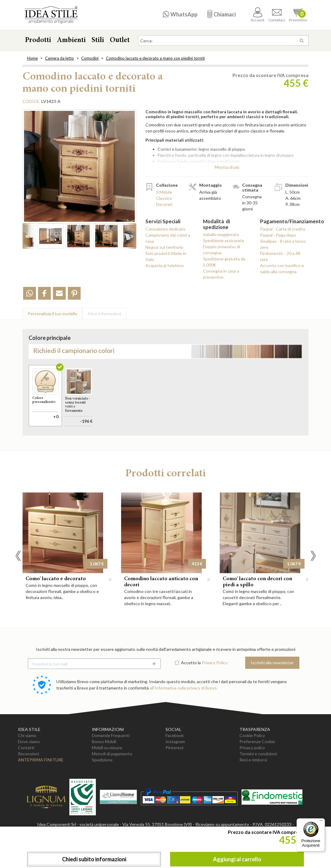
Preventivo (298, 15)
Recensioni (28, 781)
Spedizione (102, 787)
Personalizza (52, 314)
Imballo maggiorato (221, 234)
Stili (98, 41)
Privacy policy (252, 775)
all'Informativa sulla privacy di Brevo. (184, 715)
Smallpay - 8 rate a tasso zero (283, 244)
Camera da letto (59, 58)
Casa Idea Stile (51, 15)
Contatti (26, 775)
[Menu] (321, 822)
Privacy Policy (215, 690)
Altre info (104, 314)
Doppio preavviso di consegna (221, 250)
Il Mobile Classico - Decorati (165, 198)
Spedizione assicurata (223, 240)
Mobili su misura (107, 775)
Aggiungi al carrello (237, 859)
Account (258, 15)
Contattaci (277, 15)
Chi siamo (27, 763)
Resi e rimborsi (253, 787)
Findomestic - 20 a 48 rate (280, 256)
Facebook (175, 763)
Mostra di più (227, 167)
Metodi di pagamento (112, 781)
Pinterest (175, 775)
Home (32, 58)
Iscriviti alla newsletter (272, 690)
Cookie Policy (252, 763)
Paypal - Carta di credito (283, 229)
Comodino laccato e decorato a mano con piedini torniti (155, 58)
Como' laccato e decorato (56, 606)
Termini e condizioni (258, 781)
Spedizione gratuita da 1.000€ (224, 262)
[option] (79, 169)
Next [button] (313, 583)
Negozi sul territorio (164, 247)
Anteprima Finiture (41, 787)
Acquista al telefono (165, 265)
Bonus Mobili (104, 769)
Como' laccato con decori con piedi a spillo (257, 609)
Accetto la (188, 690)
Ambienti (71, 41)
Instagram (175, 769)
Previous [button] (18, 583)
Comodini (90, 58)
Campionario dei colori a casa (168, 238)
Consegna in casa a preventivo (221, 274)
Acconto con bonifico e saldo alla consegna (282, 268)
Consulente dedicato (165, 229)
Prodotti (38, 41)
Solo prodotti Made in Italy (166, 256)
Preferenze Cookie (257, 769)
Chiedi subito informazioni (94, 859)
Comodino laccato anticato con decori (161, 609)
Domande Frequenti (111, 763)
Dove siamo (29, 769)
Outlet (120, 41)
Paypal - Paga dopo (278, 235)
